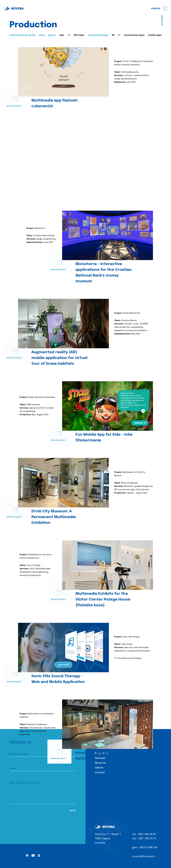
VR (113, 35)
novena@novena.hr (144, 857)
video (42, 35)
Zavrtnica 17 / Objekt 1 (108, 834)
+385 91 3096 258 (148, 848)
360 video (79, 35)
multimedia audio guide (22, 35)
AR (119, 35)
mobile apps (155, 35)
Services (100, 758)
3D (69, 35)
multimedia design (98, 35)
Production (101, 753)
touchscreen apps (134, 35)
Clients (99, 768)
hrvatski (162, 21)
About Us (100, 763)
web (62, 35)
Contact (100, 773)
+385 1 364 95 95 (146, 834)
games (52, 35)
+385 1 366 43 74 (147, 839)
